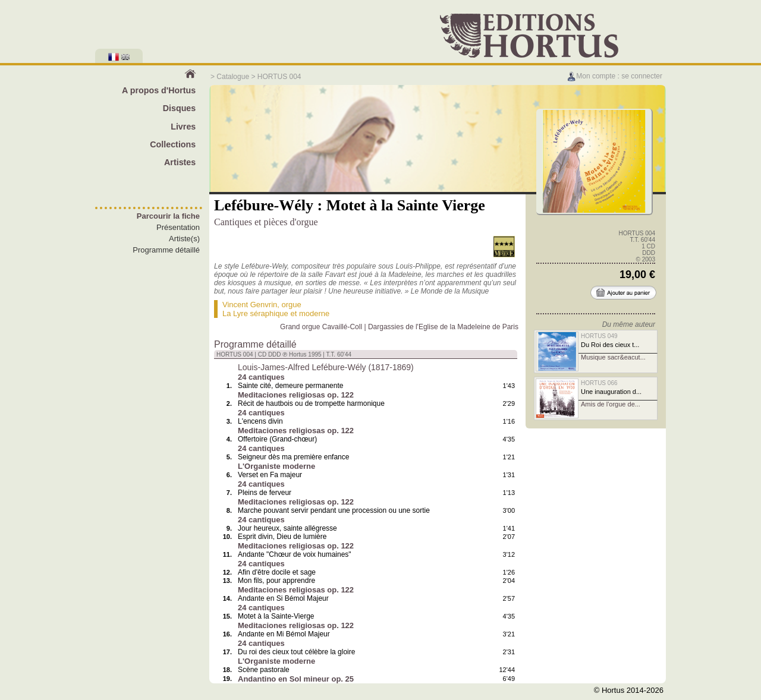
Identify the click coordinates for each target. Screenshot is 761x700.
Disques (180, 108)
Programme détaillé (166, 250)
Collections (173, 144)
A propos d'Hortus (159, 90)
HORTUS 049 (599, 336)
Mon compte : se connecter (614, 76)
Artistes (180, 162)
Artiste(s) (184, 239)
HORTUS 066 (599, 383)
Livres (183, 127)
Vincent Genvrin (250, 305)
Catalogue (233, 77)
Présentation (178, 227)
